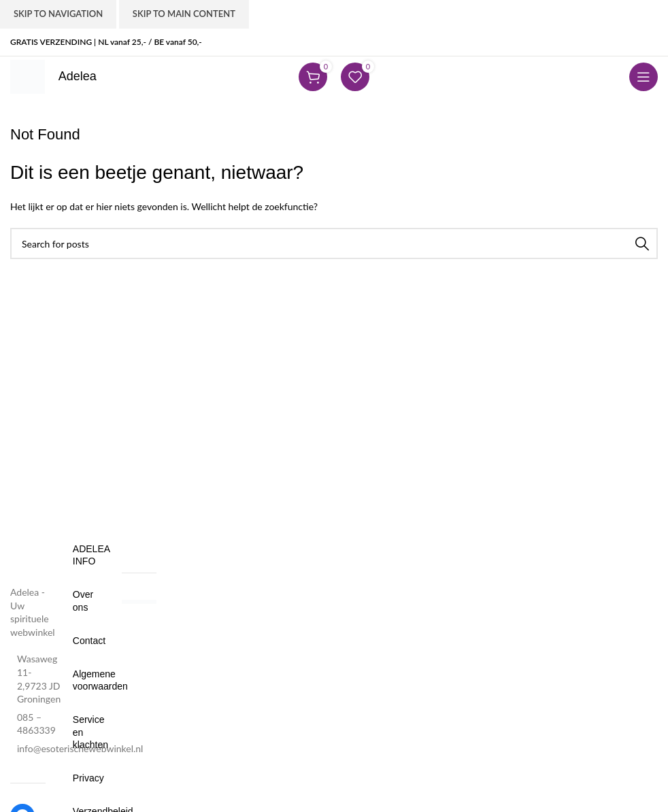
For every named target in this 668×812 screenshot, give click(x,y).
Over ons (83, 600)
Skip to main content (184, 14)
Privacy (84, 778)
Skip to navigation (58, 14)
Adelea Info (84, 555)
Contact (84, 641)
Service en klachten (84, 732)
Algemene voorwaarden (84, 680)
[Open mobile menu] (644, 77)
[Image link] (28, 553)
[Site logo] (28, 76)
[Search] (334, 243)
